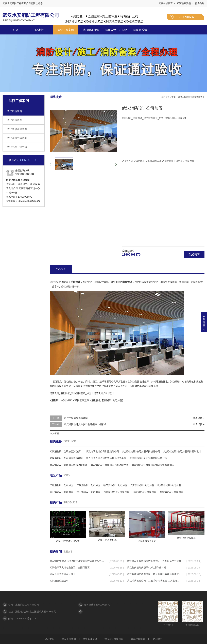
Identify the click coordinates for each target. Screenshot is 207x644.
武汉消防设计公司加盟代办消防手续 (110, 465)
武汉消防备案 (14, 120)
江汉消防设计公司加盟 (88, 485)
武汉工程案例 (66, 30)
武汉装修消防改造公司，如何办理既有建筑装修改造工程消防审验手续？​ (154, 574)
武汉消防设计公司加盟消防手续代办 (148, 458)
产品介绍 (61, 269)
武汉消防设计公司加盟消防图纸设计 (182, 451)
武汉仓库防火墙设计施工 (63, 574)
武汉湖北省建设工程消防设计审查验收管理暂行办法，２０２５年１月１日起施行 (77, 561)
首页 (174, 97)
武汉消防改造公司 (59, 581)
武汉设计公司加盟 (116, 30)
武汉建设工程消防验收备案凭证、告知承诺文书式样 (154, 561)
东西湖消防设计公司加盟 (116, 492)
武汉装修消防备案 (17, 129)
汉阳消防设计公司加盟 (142, 485)
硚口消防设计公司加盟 (115, 485)
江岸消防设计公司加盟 (61, 485)
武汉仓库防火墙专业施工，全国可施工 (70, 567)
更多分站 (200, 3)
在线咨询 (194, 255)
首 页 (15, 30)
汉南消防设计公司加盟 (145, 492)
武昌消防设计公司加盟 (169, 485)
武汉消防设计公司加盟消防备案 (66, 458)
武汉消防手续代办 (17, 138)
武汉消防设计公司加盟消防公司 (102, 451)
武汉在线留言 (166, 3)
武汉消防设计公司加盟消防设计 (66, 451)
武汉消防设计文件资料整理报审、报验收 (85, 424)
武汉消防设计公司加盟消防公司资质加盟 (153, 465)
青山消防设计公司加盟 (61, 492)
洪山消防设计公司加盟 (88, 492)
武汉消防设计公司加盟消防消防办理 (68, 465)
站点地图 (158, 639)
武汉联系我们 (184, 3)
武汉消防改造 (14, 111)
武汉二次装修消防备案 (76, 418)
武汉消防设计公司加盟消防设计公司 (141, 451)
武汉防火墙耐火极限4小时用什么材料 (147, 567)
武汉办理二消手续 (17, 147)
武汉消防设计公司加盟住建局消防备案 (106, 458)
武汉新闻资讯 (91, 30)
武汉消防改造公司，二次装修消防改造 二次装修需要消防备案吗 (154, 581)
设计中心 (40, 30)
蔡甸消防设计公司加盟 (171, 492)
